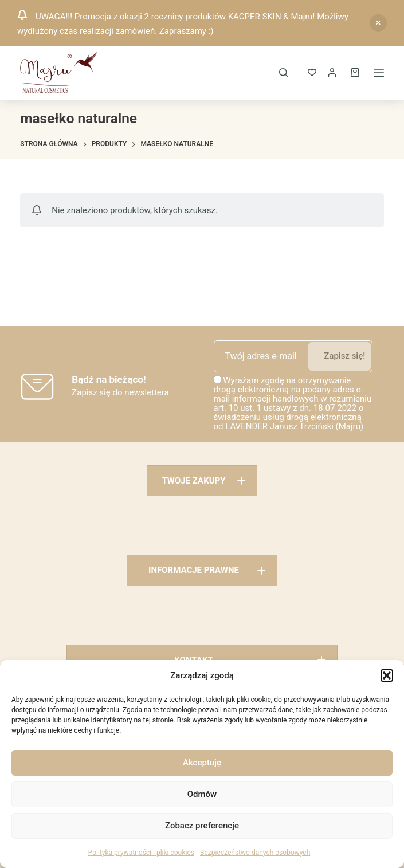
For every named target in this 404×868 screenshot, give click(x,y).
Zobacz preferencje (202, 826)
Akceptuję (202, 763)
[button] (387, 675)
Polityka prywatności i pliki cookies (141, 853)
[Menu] (379, 73)
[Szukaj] (283, 72)
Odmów (202, 794)
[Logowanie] (332, 72)
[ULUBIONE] (312, 72)
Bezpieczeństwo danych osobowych (255, 853)
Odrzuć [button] (378, 23)
